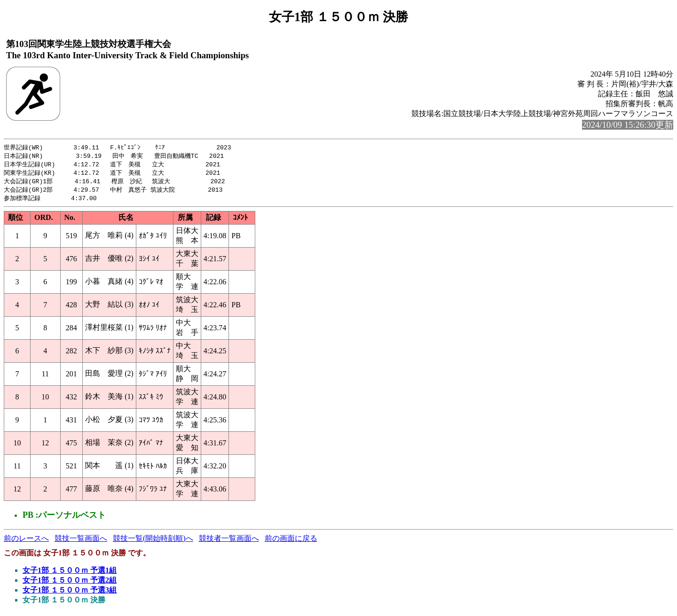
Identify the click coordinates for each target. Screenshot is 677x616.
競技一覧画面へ (81, 542)
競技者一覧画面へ (229, 542)
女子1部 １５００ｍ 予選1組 (70, 573)
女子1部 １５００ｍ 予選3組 (70, 593)
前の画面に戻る (291, 542)
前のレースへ (26, 542)
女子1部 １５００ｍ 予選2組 (70, 583)
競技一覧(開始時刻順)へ (153, 542)
